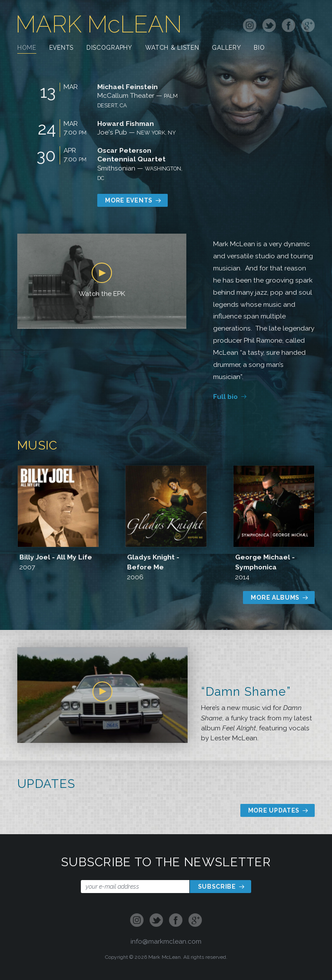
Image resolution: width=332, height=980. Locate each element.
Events (61, 48)
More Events (129, 200)
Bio (259, 48)
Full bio (225, 397)
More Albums (275, 598)
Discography (109, 48)
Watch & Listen (172, 48)
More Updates (274, 810)
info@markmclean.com (166, 941)
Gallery (226, 48)
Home (27, 48)
